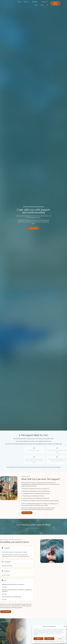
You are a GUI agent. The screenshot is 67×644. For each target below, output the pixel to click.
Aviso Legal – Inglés (61, 642)
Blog (36, 5)
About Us (45, 2)
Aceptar (39, 639)
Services (26, 2)
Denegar (49, 639)
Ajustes (60, 639)
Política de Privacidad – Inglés (51, 642)
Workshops (36, 2)
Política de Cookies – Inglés (39, 642)
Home (19, 2)
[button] (64, 627)
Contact (42, 5)
